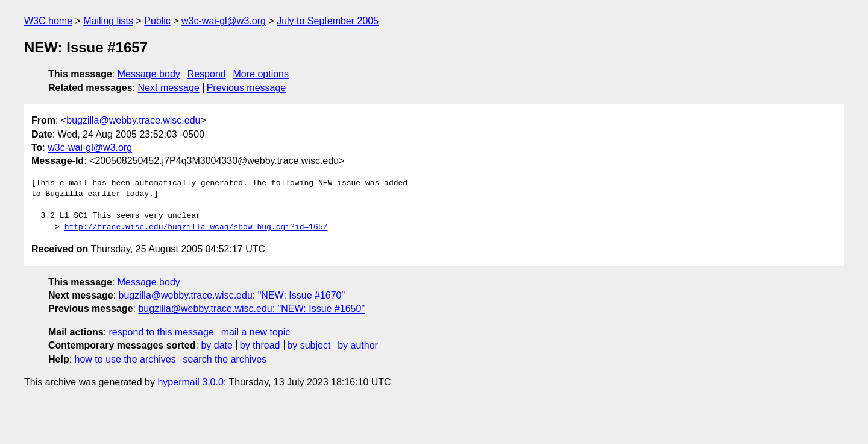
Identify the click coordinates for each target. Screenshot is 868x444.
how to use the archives (125, 359)
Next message (169, 88)
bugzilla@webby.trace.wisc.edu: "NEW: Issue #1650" (251, 309)
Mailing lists (108, 21)
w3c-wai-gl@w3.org (224, 21)
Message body (149, 74)
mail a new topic (256, 332)
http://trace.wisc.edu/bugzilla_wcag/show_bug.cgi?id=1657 (196, 227)
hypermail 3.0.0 (190, 382)
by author (358, 345)
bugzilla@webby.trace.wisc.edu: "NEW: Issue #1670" (232, 295)
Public (157, 21)
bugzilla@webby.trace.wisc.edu (133, 120)
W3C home (48, 21)
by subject (309, 345)
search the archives (225, 359)
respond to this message (161, 332)
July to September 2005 (328, 21)
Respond (207, 74)
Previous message (247, 88)
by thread (260, 345)
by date (216, 345)
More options (261, 74)
